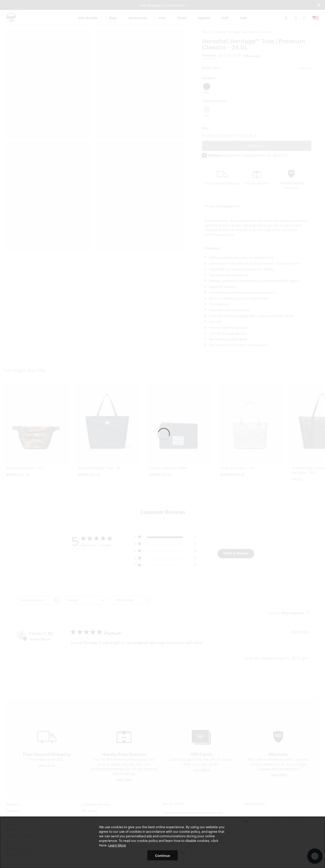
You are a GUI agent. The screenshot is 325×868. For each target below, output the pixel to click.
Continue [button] (163, 855)
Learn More (117, 845)
